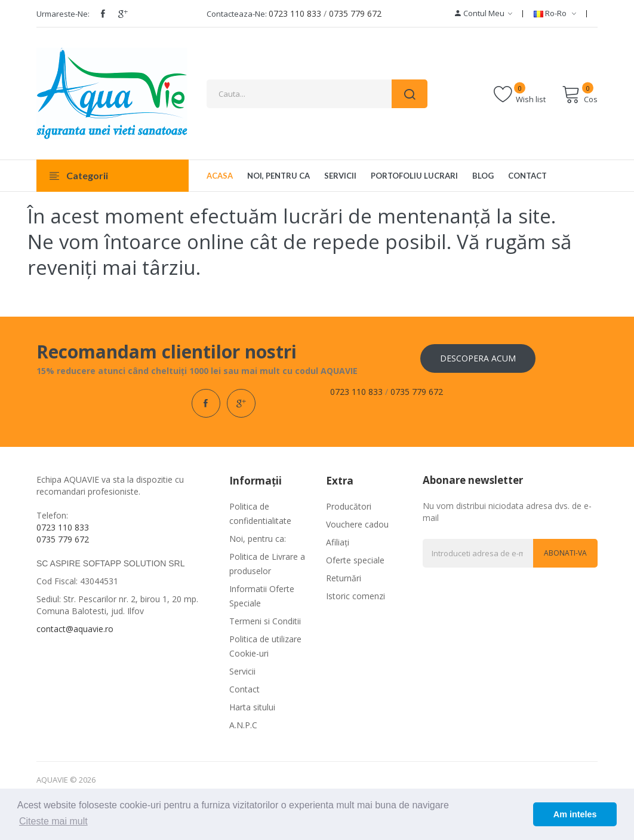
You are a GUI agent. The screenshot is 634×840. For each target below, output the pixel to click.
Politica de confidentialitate (260, 513)
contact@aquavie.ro (75, 629)
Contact (244, 689)
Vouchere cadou (357, 524)
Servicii (242, 671)
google (123, 14)
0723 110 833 (295, 13)
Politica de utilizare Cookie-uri (265, 646)
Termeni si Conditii (265, 621)
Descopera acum (478, 358)
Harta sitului (252, 707)
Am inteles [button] (575, 814)
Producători (349, 506)
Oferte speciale (355, 560)
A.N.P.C (243, 725)
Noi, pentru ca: (258, 539)
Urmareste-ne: (63, 14)
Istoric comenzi (356, 596)
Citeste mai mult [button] (53, 821)
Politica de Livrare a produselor (267, 564)
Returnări (344, 578)
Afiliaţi (338, 542)
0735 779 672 (355, 13)
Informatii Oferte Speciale (262, 596)
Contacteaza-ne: (237, 14)
